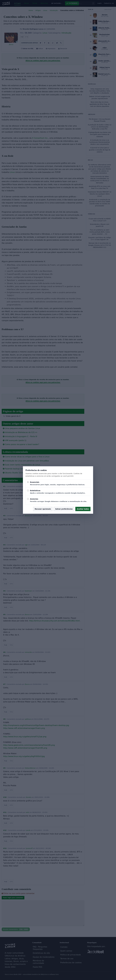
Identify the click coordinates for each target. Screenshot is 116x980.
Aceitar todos (83, 509)
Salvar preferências (64, 509)
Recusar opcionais (43, 509)
